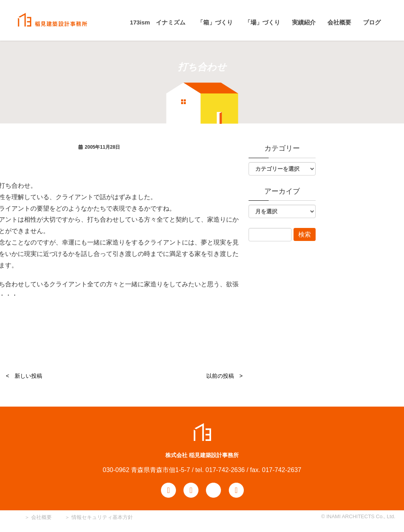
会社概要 (41, 517)
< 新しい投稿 (24, 376)
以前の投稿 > (224, 376)
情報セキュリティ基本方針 (102, 517)
